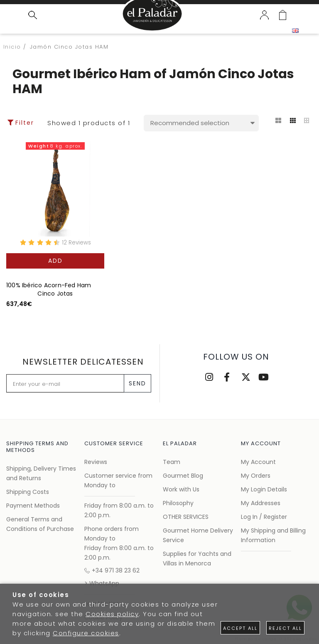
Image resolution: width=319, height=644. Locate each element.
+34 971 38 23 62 (112, 570)
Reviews (96, 462)
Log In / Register (264, 517)
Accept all (240, 628)
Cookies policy (112, 614)
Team (172, 462)
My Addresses (261, 503)
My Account (258, 462)
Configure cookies (86, 633)
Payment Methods (33, 506)
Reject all (285, 628)
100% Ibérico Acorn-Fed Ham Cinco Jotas (49, 289)
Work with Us (181, 489)
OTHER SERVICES (186, 517)
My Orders (256, 476)
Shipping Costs (28, 492)
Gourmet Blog (183, 476)
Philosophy (178, 503)
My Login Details (264, 489)
